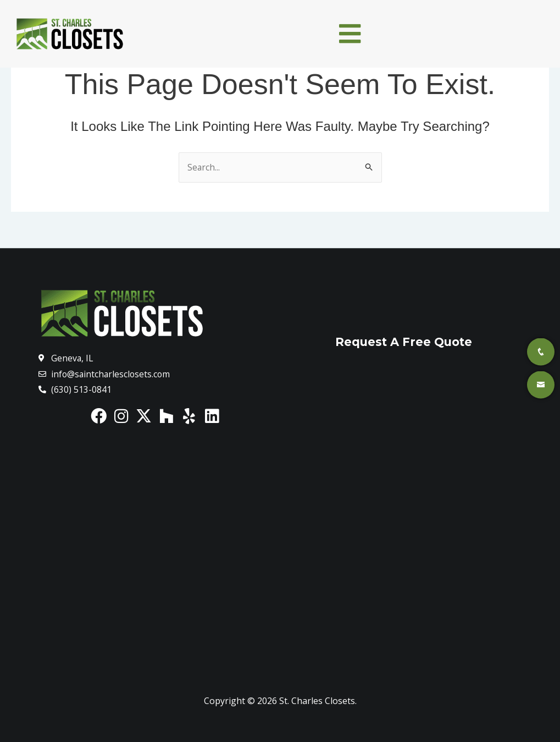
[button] (350, 34)
